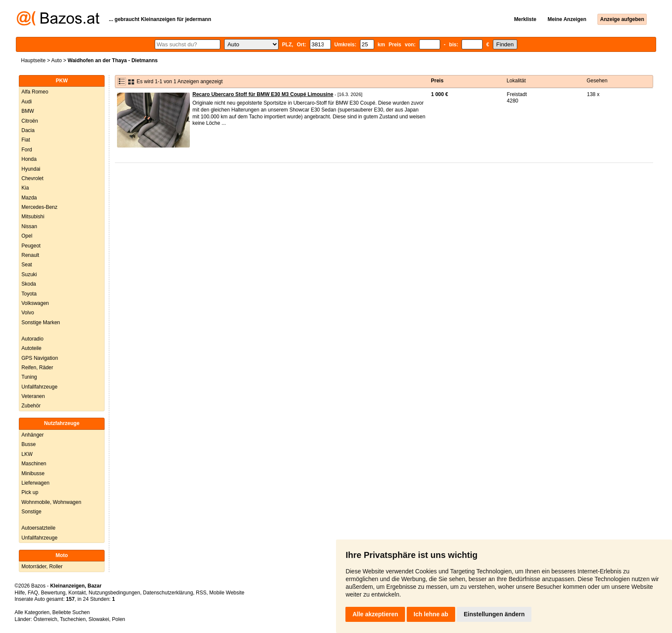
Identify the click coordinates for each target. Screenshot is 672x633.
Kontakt (77, 593)
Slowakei (99, 619)
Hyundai (31, 169)
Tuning (29, 377)
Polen (118, 619)
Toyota (29, 294)
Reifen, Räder (37, 368)
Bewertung (53, 593)
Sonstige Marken (41, 323)
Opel (27, 236)
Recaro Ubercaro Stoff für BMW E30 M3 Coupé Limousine (263, 94)
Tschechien (73, 619)
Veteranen (33, 396)
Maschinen (34, 464)
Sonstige (31, 512)
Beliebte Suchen (71, 612)
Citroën (30, 121)
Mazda (29, 198)
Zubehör (31, 406)
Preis (437, 81)
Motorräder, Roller (42, 567)
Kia (25, 188)
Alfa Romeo (35, 92)
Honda (29, 159)
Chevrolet (32, 178)
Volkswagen (35, 303)
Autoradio (32, 339)
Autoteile (31, 348)
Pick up (30, 492)
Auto (56, 60)
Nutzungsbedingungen (114, 593)
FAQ (33, 593)
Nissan (29, 226)
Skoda (29, 284)
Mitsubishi (33, 217)
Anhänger (33, 435)
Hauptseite (33, 60)
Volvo (28, 313)
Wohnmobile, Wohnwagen (51, 502)
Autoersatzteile (38, 528)
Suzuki (29, 274)
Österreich (45, 619)
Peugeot (31, 246)
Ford (27, 150)
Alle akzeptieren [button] (375, 614)
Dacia (28, 130)
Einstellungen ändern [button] (494, 614)
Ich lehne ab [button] (431, 614)
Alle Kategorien (32, 612)
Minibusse (33, 473)
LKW (27, 454)
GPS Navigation (40, 358)
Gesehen (597, 81)
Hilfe (20, 593)
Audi (27, 102)
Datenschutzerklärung (168, 593)
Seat (27, 265)
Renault (30, 255)
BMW (28, 111)
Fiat (26, 140)
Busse (28, 444)
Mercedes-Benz (39, 207)
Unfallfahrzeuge (39, 387)
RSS (201, 593)
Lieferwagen (35, 483)
